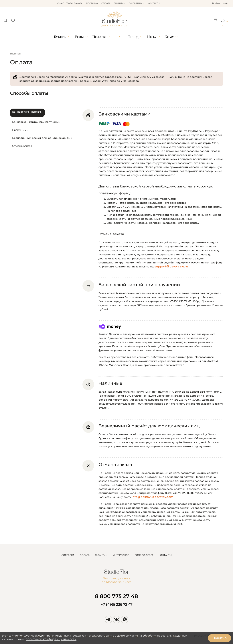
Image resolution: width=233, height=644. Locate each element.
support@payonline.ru (171, 266)
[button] (6, 19)
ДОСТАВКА (68, 555)
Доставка (92, 3)
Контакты (154, 3)
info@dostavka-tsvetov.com (153, 497)
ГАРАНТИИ (101, 555)
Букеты (60, 37)
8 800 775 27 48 (116, 596)
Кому (169, 37)
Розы (79, 37)
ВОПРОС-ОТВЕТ (144, 555)
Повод (133, 37)
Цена (152, 37)
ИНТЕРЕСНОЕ (121, 555)
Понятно (220, 638)
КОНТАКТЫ (165, 555)
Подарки (100, 37)
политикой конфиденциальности (51, 639)
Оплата (106, 3)
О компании (137, 3)
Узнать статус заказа (70, 3)
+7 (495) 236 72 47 (117, 604)
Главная (15, 54)
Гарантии (120, 3)
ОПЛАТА (85, 555)
